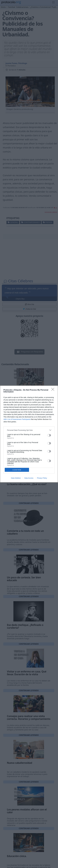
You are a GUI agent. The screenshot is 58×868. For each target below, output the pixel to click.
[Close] (53, 390)
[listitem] (29, 430)
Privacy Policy (42, 478)
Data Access (29, 478)
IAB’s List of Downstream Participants (17, 419)
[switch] (49, 435)
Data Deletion (16, 478)
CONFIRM (17, 470)
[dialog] (29, 434)
